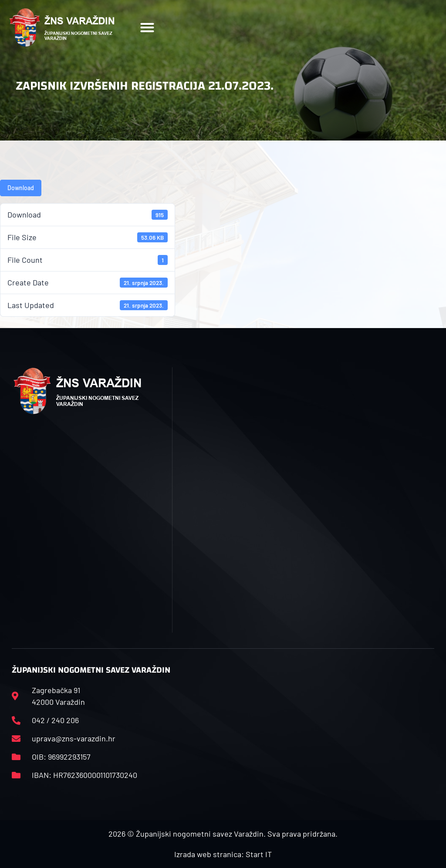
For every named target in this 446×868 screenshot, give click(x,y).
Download (21, 188)
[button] (147, 28)
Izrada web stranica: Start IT (223, 854)
